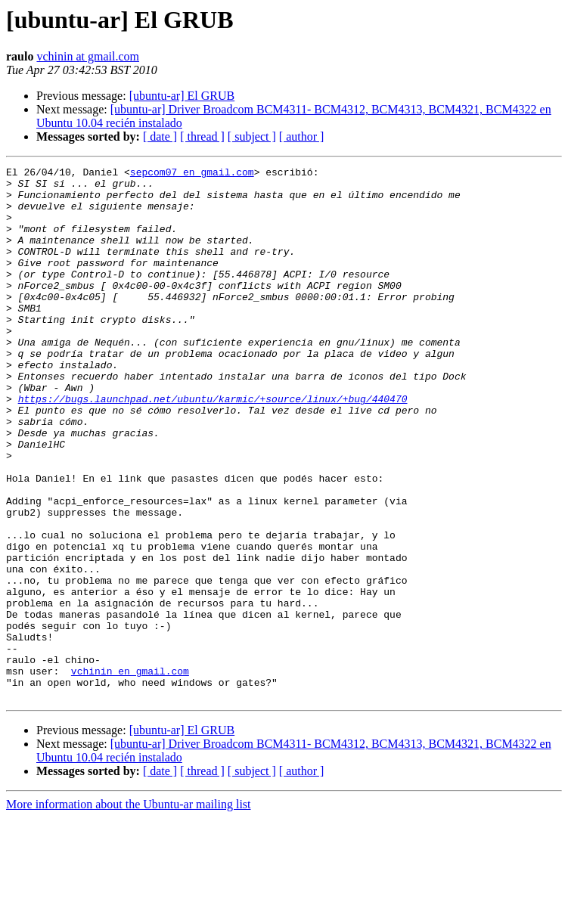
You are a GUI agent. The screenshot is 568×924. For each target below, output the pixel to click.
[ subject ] (252, 136)
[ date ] (160, 136)
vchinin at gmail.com (88, 56)
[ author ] (302, 136)
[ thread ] (202, 136)
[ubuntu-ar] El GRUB (182, 96)
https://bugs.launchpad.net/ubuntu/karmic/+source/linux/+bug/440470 (213, 446)
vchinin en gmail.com (130, 773)
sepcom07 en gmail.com (192, 174)
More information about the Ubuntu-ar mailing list (129, 911)
